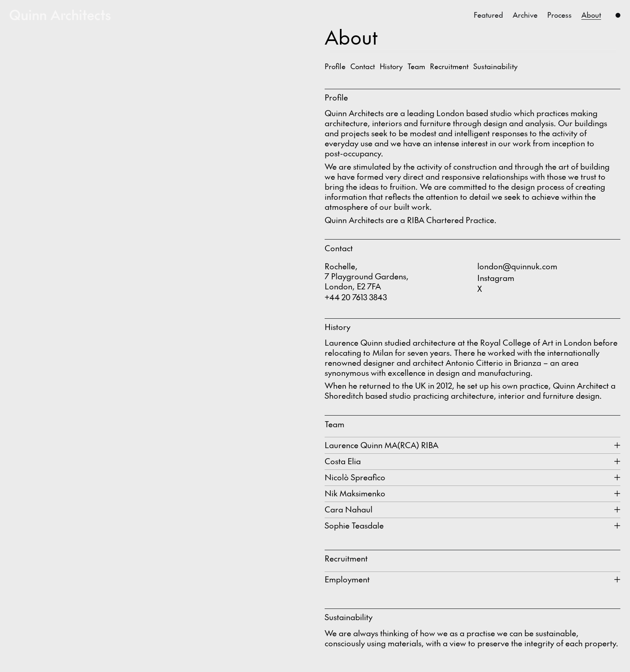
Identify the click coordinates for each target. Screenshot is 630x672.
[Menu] (618, 15)
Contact (363, 66)
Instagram (496, 278)
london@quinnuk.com (517, 266)
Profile (335, 66)
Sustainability (495, 66)
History (391, 66)
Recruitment (449, 66)
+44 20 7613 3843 (356, 297)
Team (416, 66)
